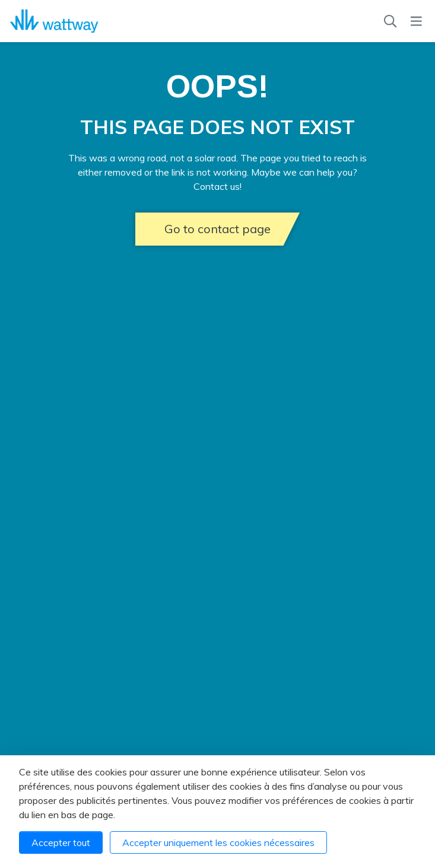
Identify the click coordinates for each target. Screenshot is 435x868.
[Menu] (416, 21)
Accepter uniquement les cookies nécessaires (218, 842)
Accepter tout (61, 842)
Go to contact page (217, 229)
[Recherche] (390, 21)
